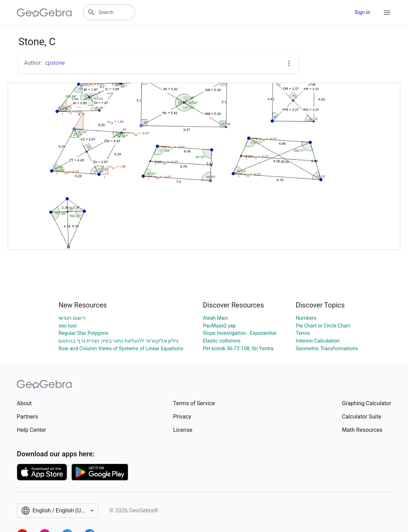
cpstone (55, 63)
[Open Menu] (387, 13)
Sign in (362, 12)
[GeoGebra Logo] (44, 13)
